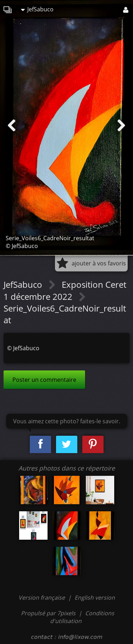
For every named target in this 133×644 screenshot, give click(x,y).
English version (95, 598)
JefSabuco (37, 9)
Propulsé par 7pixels (48, 613)
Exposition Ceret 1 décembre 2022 (65, 290)
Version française (42, 598)
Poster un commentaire (44, 380)
